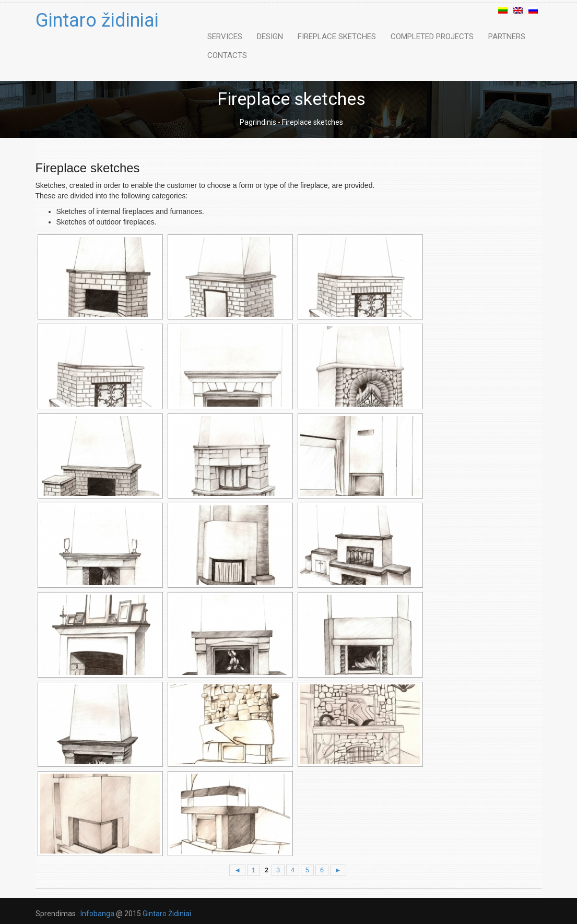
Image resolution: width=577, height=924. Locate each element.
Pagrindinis (258, 122)
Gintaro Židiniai (166, 914)
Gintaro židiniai (97, 20)
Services (225, 37)
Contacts (227, 55)
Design (270, 37)
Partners (507, 37)
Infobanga (97, 914)
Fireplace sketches (337, 37)
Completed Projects (432, 37)
